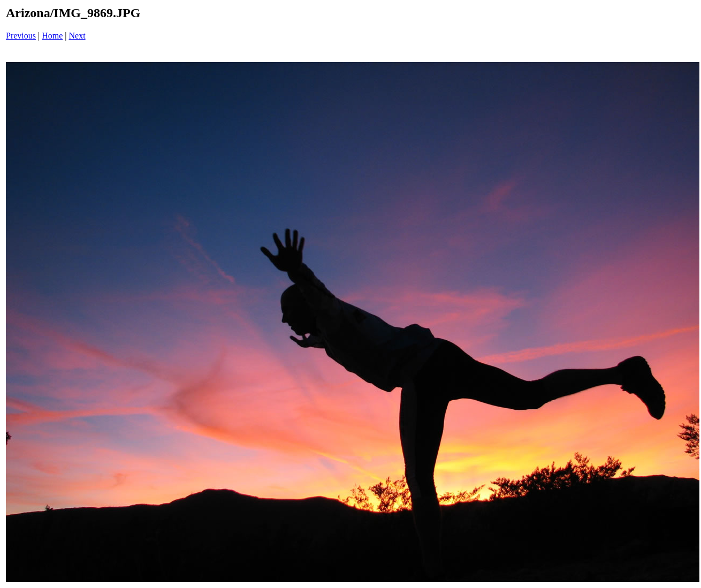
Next (77, 36)
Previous (21, 36)
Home (52, 36)
